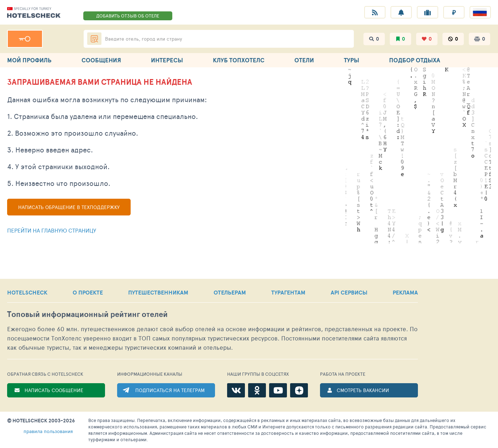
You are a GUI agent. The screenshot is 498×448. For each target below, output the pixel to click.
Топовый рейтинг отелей (87, 314)
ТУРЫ (352, 60)
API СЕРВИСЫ (349, 292)
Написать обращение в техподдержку (69, 207)
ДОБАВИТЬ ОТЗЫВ (128, 16)
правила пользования (48, 431)
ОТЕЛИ (304, 60)
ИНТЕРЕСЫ (167, 60)
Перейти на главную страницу (52, 230)
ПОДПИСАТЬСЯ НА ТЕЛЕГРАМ (170, 390)
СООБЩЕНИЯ (101, 60)
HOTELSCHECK (27, 292)
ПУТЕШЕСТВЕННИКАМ (158, 292)
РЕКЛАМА (405, 292)
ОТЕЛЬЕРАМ (230, 292)
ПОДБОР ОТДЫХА (415, 60)
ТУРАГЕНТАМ (288, 292)
